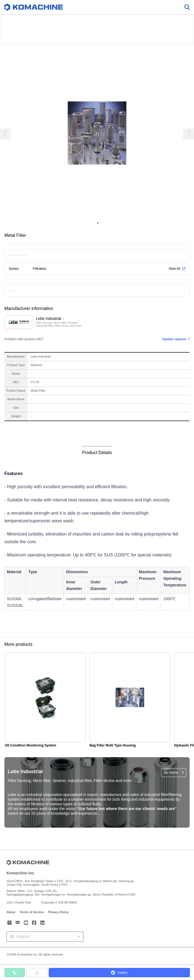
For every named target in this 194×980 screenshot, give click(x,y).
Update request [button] (174, 339)
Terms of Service (32, 912)
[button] (119, 973)
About (11, 912)
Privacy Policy (59, 912)
